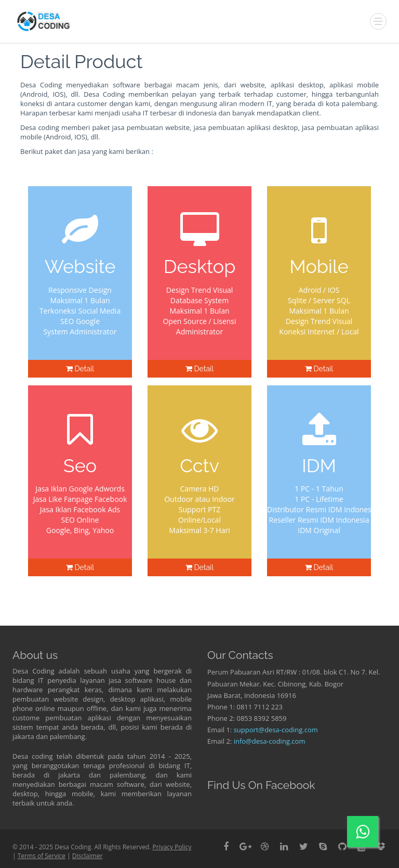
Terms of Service (42, 856)
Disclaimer (88, 856)
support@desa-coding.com (276, 730)
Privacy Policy (172, 847)
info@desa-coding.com (270, 741)
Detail (80, 369)
